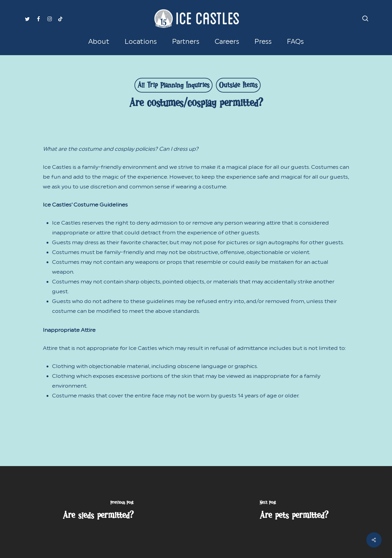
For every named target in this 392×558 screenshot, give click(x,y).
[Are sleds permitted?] (98, 512)
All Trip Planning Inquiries (173, 87)
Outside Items (238, 87)
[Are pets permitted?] (294, 512)
